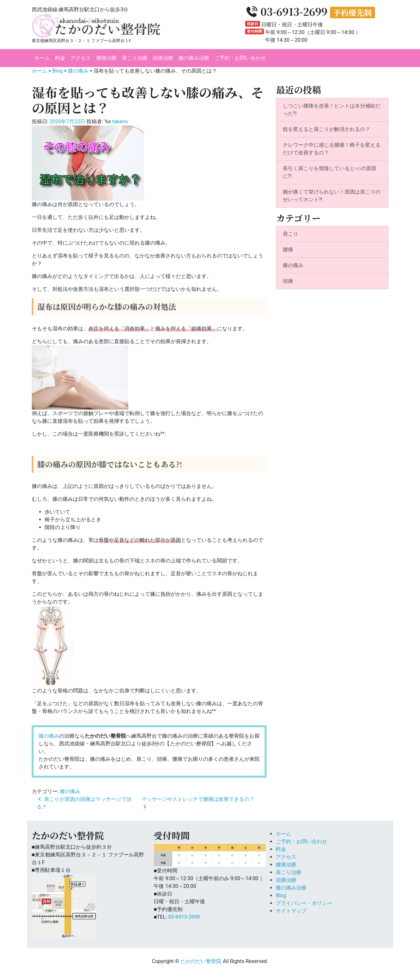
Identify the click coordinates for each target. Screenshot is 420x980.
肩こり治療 (135, 58)
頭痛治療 (163, 58)
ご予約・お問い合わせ (240, 58)
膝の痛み (49, 736)
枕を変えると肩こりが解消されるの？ (326, 129)
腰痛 (288, 250)
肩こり (290, 234)
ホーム (42, 58)
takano (120, 121)
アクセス (81, 58)
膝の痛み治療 (194, 58)
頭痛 (288, 281)
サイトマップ (291, 911)
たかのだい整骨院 (201, 961)
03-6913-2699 (184, 917)
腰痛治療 (106, 58)
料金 (60, 58)
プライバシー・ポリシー (304, 903)
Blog (281, 895)
